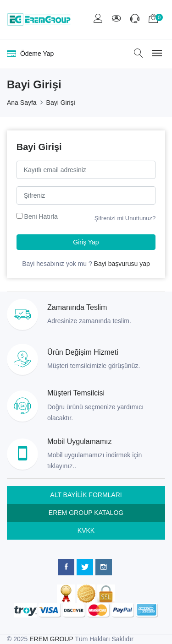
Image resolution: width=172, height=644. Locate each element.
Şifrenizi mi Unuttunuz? (125, 218)
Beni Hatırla (41, 216)
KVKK (86, 530)
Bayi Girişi (61, 103)
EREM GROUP (51, 639)
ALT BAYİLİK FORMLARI (86, 495)
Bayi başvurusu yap (122, 264)
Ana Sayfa (22, 103)
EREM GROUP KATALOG (86, 513)
